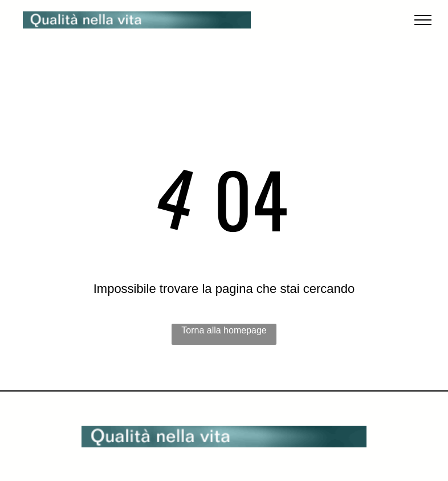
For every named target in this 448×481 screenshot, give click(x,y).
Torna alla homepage (224, 330)
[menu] (423, 20)
